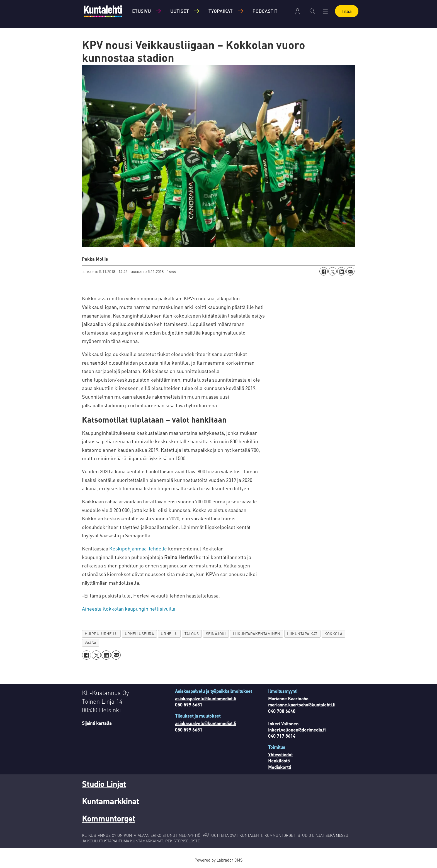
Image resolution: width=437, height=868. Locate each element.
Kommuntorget (109, 818)
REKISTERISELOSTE (183, 841)
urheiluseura (139, 634)
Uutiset (180, 11)
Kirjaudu (298, 11)
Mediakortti (280, 767)
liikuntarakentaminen (257, 634)
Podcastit (265, 11)
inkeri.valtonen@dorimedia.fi (297, 730)
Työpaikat (221, 11)
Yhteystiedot (280, 754)
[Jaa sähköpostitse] (350, 271)
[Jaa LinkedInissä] (341, 271)
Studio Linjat (104, 784)
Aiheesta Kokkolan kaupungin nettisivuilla (129, 609)
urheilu (169, 634)
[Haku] (312, 11)
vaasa (91, 643)
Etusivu (141, 11)
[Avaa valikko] (325, 11)
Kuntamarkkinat (111, 801)
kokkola (333, 634)
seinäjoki (216, 634)
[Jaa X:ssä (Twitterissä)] (332, 271)
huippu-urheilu (101, 634)
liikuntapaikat (302, 634)
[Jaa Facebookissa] (324, 271)
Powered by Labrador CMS (219, 860)
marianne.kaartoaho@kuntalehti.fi (302, 705)
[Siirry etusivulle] (103, 11)
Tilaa (347, 11)
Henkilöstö (279, 761)
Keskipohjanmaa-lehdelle (138, 548)
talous (192, 634)
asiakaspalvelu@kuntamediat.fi (206, 698)
